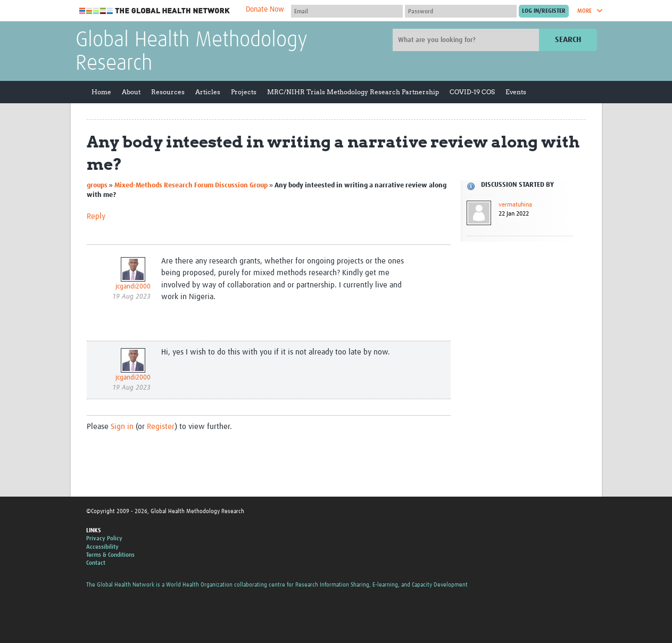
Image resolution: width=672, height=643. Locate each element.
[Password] (461, 11)
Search (568, 40)
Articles (208, 92)
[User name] (347, 11)
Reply (96, 216)
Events (516, 92)
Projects (244, 92)
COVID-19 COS (472, 92)
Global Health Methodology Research (192, 52)
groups (97, 186)
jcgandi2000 (133, 287)
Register (161, 427)
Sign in (122, 427)
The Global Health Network (155, 11)
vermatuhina (515, 205)
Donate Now (265, 10)
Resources (168, 92)
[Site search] (467, 40)
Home (101, 92)
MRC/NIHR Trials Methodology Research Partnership (353, 92)
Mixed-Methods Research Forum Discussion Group (191, 186)
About (131, 92)
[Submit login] (544, 11)
